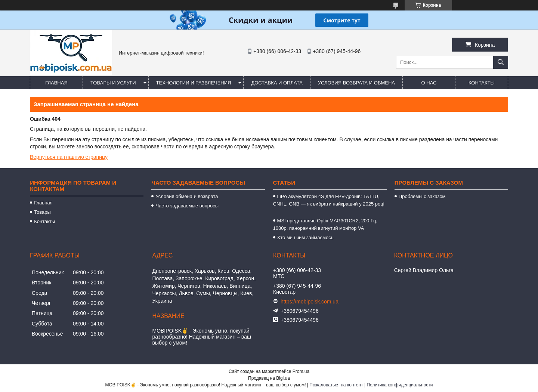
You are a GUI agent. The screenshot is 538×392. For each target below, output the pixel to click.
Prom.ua (301, 371)
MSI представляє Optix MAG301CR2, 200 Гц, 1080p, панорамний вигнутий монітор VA (325, 224)
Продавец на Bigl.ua (269, 378)
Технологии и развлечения (194, 83)
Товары (42, 212)
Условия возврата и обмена (356, 83)
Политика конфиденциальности (400, 385)
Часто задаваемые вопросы (187, 206)
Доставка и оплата (277, 83)
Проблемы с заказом (422, 196)
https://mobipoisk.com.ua (310, 302)
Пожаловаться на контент (336, 385)
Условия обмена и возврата (187, 196)
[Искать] (501, 62)
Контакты (482, 83)
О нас (429, 83)
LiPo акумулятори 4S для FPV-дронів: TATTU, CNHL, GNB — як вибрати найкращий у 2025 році (329, 204)
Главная (56, 83)
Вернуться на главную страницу (69, 157)
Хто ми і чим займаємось (305, 237)
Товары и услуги (113, 83)
